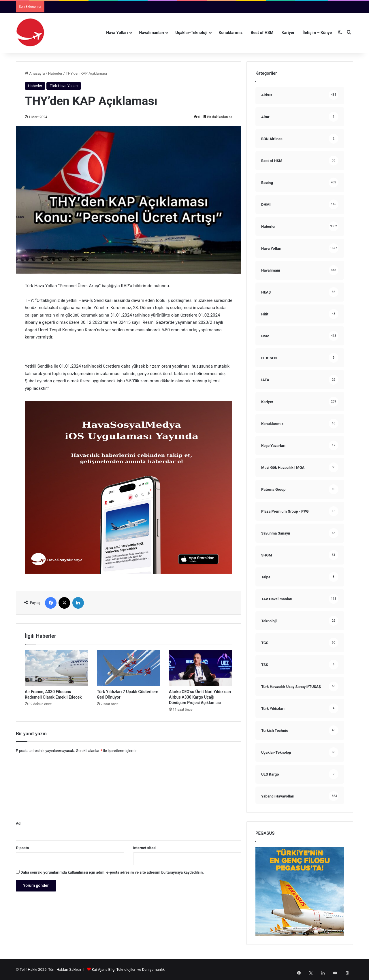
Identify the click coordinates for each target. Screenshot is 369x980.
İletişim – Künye (317, 33)
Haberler (55, 73)
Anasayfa (35, 73)
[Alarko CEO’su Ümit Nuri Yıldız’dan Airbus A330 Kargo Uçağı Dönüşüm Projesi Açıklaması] (201, 668)
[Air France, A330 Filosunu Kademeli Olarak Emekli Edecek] (57, 668)
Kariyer (288, 33)
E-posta (22, 848)
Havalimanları (152, 33)
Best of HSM (262, 33)
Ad (18, 823)
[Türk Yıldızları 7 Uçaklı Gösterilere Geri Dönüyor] (129, 668)
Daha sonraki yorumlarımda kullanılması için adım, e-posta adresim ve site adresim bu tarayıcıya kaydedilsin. (112, 872)
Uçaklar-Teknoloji (191, 33)
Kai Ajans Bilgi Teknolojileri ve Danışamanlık (128, 969)
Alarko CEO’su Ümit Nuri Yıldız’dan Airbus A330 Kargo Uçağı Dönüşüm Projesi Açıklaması (200, 697)
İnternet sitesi (145, 848)
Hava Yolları (117, 33)
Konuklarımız (230, 33)
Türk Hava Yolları (64, 86)
